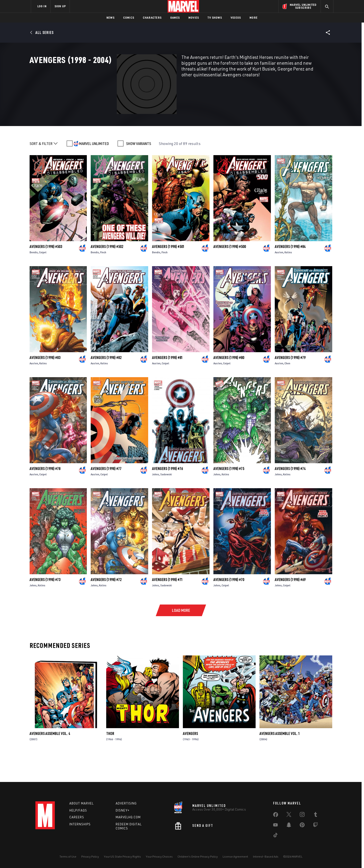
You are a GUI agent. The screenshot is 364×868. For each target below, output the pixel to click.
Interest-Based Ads (266, 856)
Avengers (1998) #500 (230, 272)
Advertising (126, 803)
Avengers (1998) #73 (45, 605)
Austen (279, 277)
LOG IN (42, 6)
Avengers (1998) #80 (229, 383)
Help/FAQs (78, 810)
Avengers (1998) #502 (107, 272)
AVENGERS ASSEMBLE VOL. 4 (50, 759)
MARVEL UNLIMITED (94, 169)
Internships (80, 824)
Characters (152, 18)
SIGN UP (60, 6)
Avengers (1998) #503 (46, 272)
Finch (103, 277)
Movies (194, 18)
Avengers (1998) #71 (167, 605)
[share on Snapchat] (289, 826)
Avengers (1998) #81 (167, 383)
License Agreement (235, 856)
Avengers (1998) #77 (106, 494)
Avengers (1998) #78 (45, 494)
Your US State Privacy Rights (122, 856)
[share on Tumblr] (315, 815)
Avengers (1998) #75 (229, 494)
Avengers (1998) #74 (290, 494)
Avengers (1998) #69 (290, 605)
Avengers (190, 759)
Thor (110, 759)
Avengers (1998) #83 (45, 383)
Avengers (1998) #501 (168, 272)
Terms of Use (68, 856)
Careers (77, 817)
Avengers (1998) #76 (167, 494)
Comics (129, 18)
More (254, 18)
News (110, 18)
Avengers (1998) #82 (106, 383)
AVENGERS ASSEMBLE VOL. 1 (280, 759)
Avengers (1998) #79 (290, 383)
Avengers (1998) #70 (229, 605)
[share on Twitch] (315, 826)
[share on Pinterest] (302, 826)
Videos (236, 18)
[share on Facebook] (276, 816)
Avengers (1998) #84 (290, 272)
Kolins (288, 277)
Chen (287, 388)
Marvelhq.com (128, 817)
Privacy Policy (90, 856)
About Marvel (81, 803)
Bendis (34, 277)
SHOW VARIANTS (139, 169)
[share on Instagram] (302, 815)
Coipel (43, 277)
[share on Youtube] (275, 826)
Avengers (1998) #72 (106, 605)
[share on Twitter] (289, 815)
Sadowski (166, 499)
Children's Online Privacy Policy (198, 856)
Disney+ (123, 810)
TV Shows (215, 18)
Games (175, 18)
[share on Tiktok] (275, 836)
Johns (156, 499)
